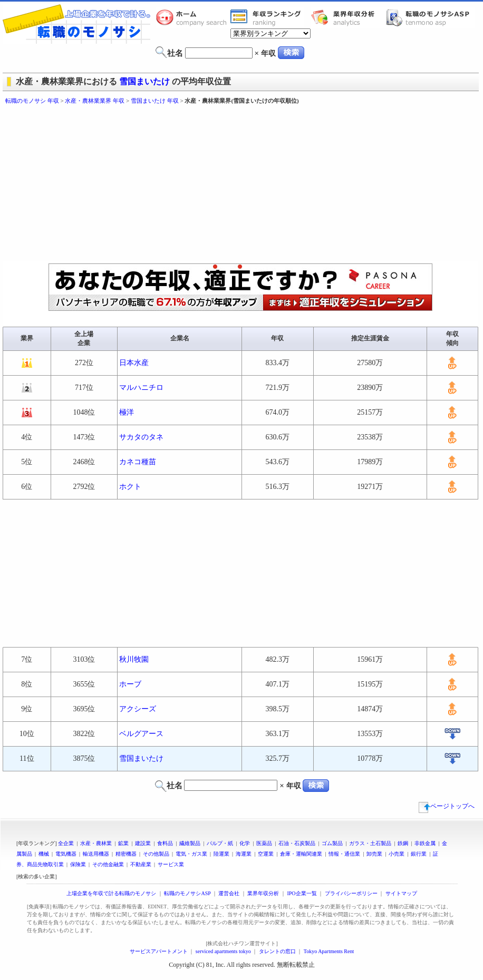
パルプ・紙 (220, 843)
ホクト (130, 487)
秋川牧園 (134, 659)
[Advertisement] (173, 184)
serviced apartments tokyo (223, 951)
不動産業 (141, 864)
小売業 (397, 854)
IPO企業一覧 (302, 893)
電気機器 (66, 854)
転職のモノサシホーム (193, 17)
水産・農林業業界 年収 (95, 101)
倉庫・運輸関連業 (301, 854)
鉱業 (123, 843)
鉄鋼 (403, 843)
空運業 (266, 854)
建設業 (143, 843)
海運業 (244, 854)
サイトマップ (401, 893)
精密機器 (126, 854)
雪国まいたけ (144, 81)
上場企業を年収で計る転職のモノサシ (111, 893)
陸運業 (221, 854)
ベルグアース (141, 734)
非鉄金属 (425, 843)
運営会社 (229, 893)
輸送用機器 (96, 854)
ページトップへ (447, 806)
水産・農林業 (96, 843)
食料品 (165, 843)
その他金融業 (108, 864)
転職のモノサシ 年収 (32, 101)
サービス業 (171, 864)
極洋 (127, 412)
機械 (44, 854)
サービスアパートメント (159, 951)
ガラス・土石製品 (370, 843)
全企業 (66, 843)
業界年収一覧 (267, 17)
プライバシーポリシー (351, 893)
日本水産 (134, 363)
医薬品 (264, 843)
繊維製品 (190, 843)
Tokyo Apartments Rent (329, 951)
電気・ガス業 (191, 854)
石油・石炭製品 (297, 843)
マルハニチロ (141, 388)
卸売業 (374, 854)
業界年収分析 (348, 17)
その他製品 (156, 854)
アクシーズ (138, 709)
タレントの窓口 (277, 951)
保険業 (78, 864)
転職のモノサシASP (430, 17)
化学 (245, 843)
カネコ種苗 (138, 462)
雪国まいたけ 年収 (155, 101)
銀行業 (419, 854)
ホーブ (130, 684)
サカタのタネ (141, 437)
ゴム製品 (332, 843)
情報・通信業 (344, 854)
